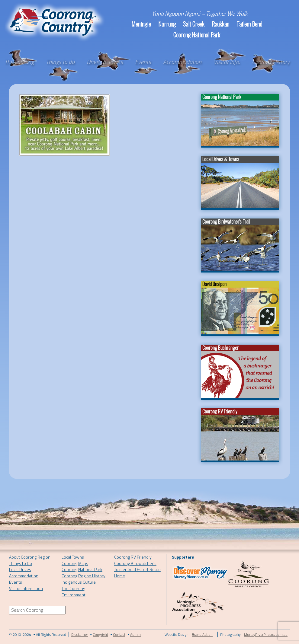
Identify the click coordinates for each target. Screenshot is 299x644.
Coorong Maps (75, 563)
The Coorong (19, 62)
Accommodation (182, 62)
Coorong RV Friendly (133, 557)
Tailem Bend (249, 24)
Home (120, 576)
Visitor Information (26, 588)
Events (143, 62)
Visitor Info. (227, 62)
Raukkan (220, 24)
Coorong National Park (197, 35)
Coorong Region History (84, 576)
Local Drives (20, 569)
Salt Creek (194, 24)
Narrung (167, 24)
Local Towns (73, 557)
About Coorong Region (30, 557)
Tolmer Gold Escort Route (137, 569)
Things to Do (21, 563)
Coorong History (271, 62)
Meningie (141, 24)
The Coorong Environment (74, 591)
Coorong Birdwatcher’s (135, 563)
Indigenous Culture (79, 582)
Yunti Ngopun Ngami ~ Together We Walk (200, 13)
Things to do (60, 62)
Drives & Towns (105, 62)
